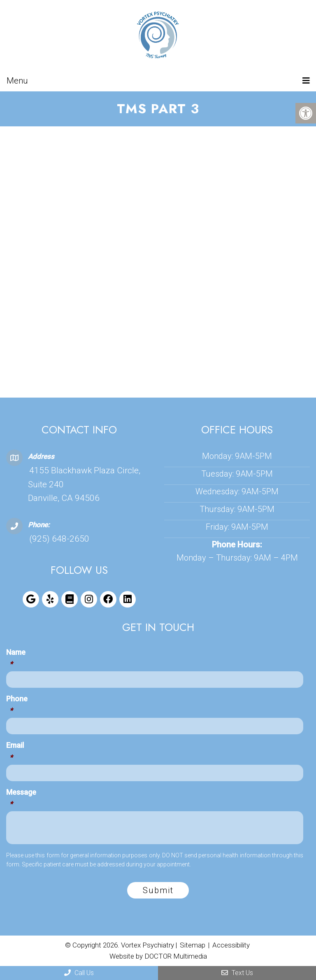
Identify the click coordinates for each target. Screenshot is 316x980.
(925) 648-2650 (59, 539)
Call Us (79, 973)
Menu (17, 81)
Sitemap (193, 945)
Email (15, 753)
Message (21, 800)
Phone (17, 706)
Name (16, 660)
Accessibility (231, 945)
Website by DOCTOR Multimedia (158, 956)
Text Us (237, 973)
